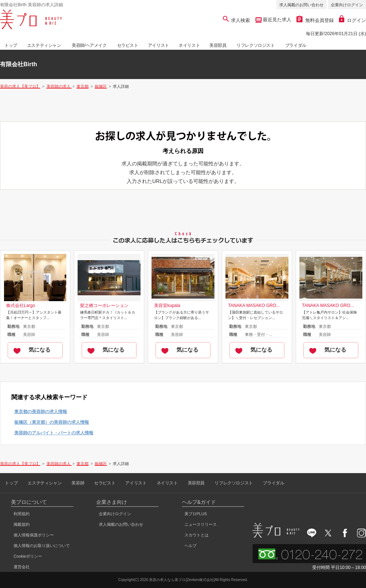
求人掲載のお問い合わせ (301, 5)
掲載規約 (22, 524)
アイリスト (158, 45)
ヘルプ (191, 546)
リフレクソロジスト (255, 45)
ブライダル (296, 45)
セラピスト (128, 45)
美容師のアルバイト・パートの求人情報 (54, 433)
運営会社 (22, 567)
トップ (11, 45)
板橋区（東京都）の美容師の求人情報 (52, 422)
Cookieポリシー (28, 556)
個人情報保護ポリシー (34, 535)
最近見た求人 (277, 20)
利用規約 (22, 514)
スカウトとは (197, 535)
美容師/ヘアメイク (89, 45)
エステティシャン (44, 45)
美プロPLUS (196, 514)
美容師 (78, 483)
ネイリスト (189, 45)
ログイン (352, 20)
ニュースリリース (201, 524)
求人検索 (237, 20)
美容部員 (218, 45)
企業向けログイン (347, 5)
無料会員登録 (315, 20)
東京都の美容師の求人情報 (41, 412)
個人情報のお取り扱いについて (42, 546)
